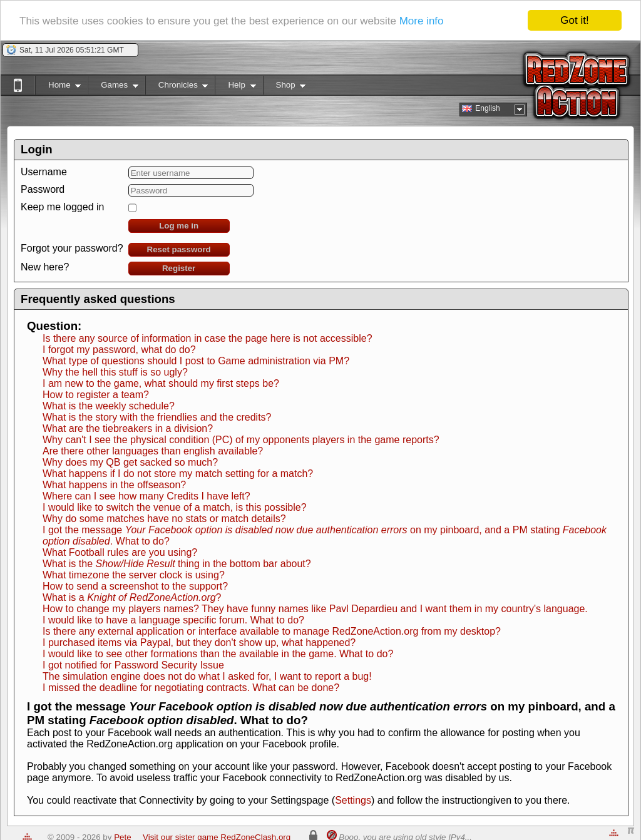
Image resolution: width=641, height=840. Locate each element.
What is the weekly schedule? (109, 406)
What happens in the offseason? (114, 485)
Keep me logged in (62, 207)
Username (44, 172)
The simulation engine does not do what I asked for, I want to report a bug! (207, 676)
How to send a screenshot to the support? (135, 586)
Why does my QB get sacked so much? (130, 462)
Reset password (179, 249)
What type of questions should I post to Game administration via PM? (196, 361)
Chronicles (177, 87)
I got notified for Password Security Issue (133, 665)
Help (235, 87)
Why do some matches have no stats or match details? (164, 519)
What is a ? (132, 597)
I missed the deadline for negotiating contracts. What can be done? (191, 688)
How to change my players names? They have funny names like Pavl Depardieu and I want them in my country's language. (315, 609)
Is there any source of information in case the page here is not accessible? (208, 338)
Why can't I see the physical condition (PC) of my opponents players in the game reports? (241, 440)
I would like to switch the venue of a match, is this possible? (175, 507)
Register (179, 268)
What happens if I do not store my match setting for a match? (178, 474)
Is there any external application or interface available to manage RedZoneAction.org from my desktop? (272, 631)
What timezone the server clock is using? (134, 575)
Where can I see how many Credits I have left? (146, 496)
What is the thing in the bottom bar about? (177, 564)
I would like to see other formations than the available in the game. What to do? (218, 654)
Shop (285, 87)
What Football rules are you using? (120, 552)
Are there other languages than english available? (153, 451)
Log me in (179, 226)
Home (58, 87)
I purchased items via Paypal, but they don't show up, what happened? (199, 643)
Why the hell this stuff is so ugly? (115, 372)
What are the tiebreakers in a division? (128, 428)
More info (422, 21)
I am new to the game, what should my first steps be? (161, 383)
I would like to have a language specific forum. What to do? (173, 620)
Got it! (574, 20)
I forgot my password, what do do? (119, 350)
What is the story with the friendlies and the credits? (157, 417)
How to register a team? (96, 395)
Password (43, 189)
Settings (353, 800)
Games (113, 87)
